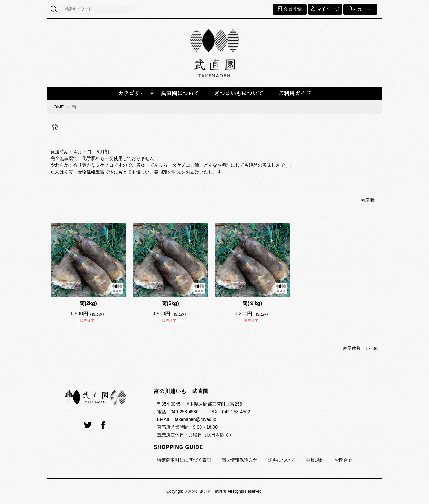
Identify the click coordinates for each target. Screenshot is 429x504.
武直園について (180, 94)
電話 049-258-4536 (178, 412)
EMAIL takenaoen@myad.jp (187, 419)
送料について (282, 460)
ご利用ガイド (295, 94)
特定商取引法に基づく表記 (184, 460)
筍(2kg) (88, 303)
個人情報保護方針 (239, 460)
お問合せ (343, 460)
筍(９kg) (252, 303)
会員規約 (315, 460)
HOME (57, 107)
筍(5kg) (170, 303)
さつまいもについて (239, 94)
